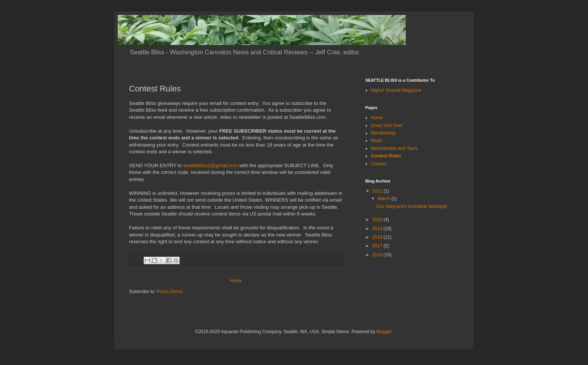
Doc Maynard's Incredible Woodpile (412, 206)
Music (377, 141)
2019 (378, 229)
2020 (378, 220)
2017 (378, 246)
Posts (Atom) (169, 292)
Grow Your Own (387, 126)
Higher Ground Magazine (396, 90)
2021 (378, 191)
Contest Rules (386, 156)
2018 (378, 237)
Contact (379, 164)
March (385, 199)
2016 (378, 255)
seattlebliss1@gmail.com (210, 165)
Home (236, 281)
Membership (383, 133)
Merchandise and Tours (394, 148)
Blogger (384, 332)
